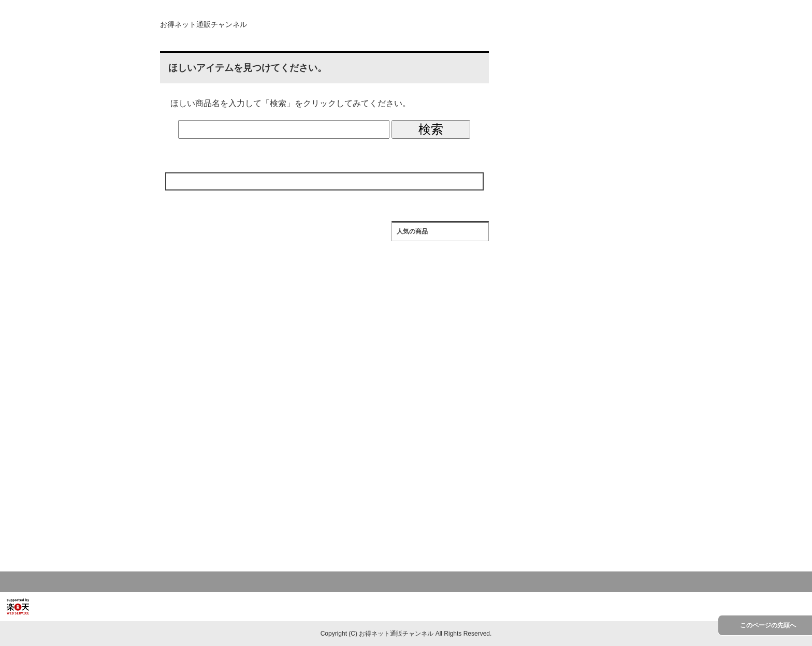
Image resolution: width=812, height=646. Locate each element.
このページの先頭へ (768, 625)
